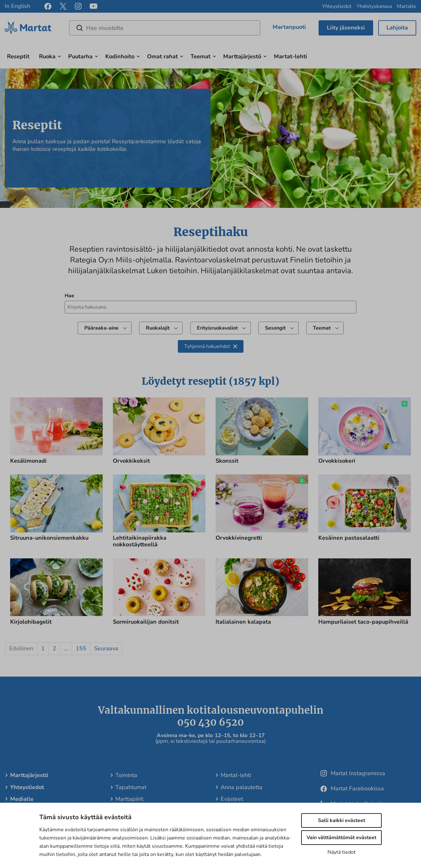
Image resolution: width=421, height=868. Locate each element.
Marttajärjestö (242, 56)
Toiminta (126, 775)
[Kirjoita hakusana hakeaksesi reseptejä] (210, 307)
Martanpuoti (289, 27)
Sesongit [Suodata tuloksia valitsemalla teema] (280, 328)
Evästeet (232, 799)
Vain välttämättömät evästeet (341, 838)
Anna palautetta (241, 787)
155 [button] (81, 648)
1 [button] (43, 648)
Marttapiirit (129, 799)
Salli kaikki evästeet (342, 820)
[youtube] (94, 6)
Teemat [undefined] (327, 328)
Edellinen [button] (21, 648)
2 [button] (54, 648)
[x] (63, 6)
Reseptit (18, 56)
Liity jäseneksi (346, 28)
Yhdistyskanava (374, 6)
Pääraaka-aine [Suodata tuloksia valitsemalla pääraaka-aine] (106, 328)
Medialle (22, 799)
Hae (69, 296)
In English (17, 6)
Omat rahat (162, 56)
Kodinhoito (120, 56)
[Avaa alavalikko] (59, 56)
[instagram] (78, 6)
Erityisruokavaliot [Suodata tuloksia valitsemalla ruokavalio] (222, 328)
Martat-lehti (291, 56)
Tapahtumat (131, 787)
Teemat (201, 56)
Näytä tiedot (342, 852)
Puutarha (80, 56)
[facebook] (48, 6)
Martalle (407, 6)
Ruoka (47, 56)
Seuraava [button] (106, 648)
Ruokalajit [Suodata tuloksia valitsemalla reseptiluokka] (162, 328)
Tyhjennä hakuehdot (211, 346)
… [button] (66, 648)
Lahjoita (397, 28)
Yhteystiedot (337, 6)
